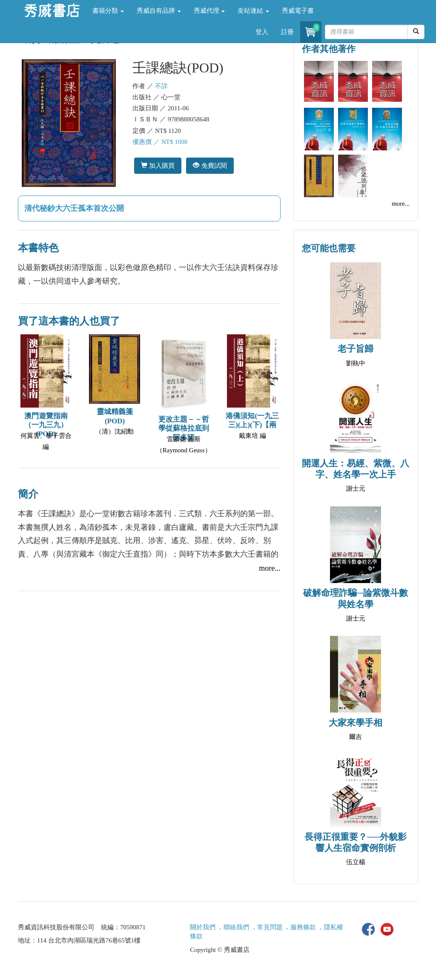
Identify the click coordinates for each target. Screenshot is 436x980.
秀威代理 (209, 11)
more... (270, 568)
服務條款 (303, 927)
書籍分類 (108, 11)
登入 (262, 32)
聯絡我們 (236, 927)
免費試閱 (210, 165)
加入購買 (158, 165)
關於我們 (203, 927)
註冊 (287, 32)
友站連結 (253, 11)
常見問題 (270, 927)
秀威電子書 (298, 11)
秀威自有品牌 (159, 11)
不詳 (161, 86)
